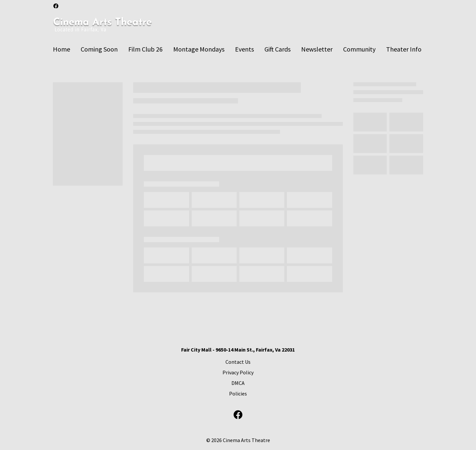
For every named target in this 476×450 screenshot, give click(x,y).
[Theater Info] (404, 49)
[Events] (244, 49)
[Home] (61, 49)
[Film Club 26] (145, 49)
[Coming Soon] (99, 49)
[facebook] (56, 6)
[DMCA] (238, 383)
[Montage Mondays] (199, 49)
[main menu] (237, 49)
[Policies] (238, 394)
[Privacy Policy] (238, 372)
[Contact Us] (238, 362)
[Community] (359, 49)
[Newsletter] (317, 49)
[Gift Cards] (278, 49)
